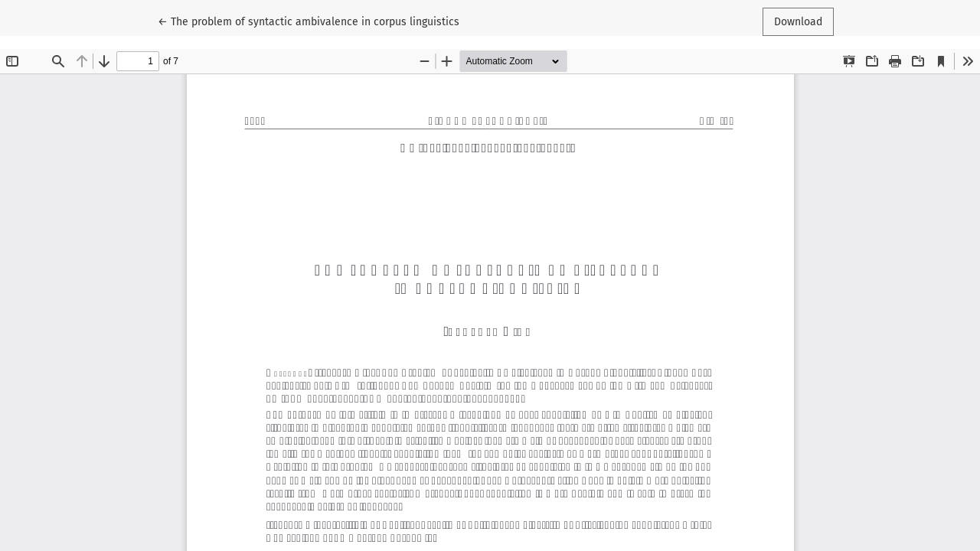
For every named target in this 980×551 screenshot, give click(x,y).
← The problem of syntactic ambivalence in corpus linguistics (309, 21)
